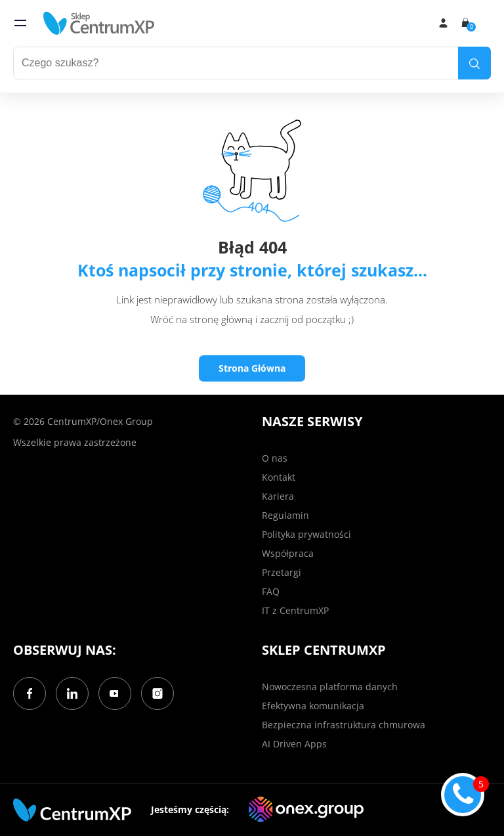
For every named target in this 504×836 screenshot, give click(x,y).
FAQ (271, 591)
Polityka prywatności (306, 534)
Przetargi (282, 572)
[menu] (20, 23)
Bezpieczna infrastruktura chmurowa (344, 725)
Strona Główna (252, 368)
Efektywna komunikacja (313, 706)
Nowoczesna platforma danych (330, 687)
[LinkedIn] (72, 693)
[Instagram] (157, 693)
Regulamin (285, 515)
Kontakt (279, 477)
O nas (275, 458)
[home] (99, 23)
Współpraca (288, 553)
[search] (474, 63)
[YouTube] (115, 693)
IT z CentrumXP (295, 610)
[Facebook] (30, 693)
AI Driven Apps (294, 744)
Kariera (278, 496)
